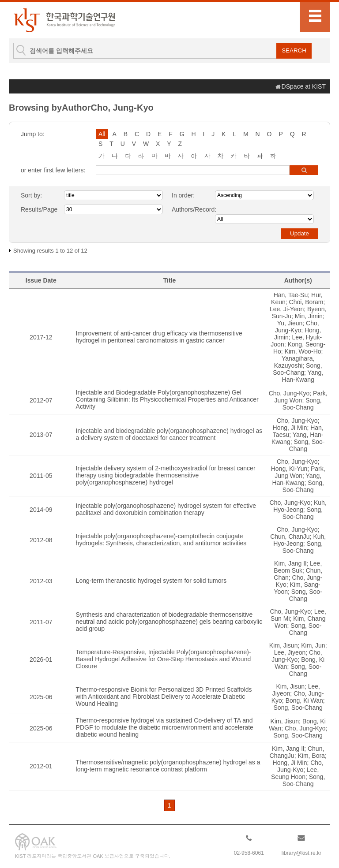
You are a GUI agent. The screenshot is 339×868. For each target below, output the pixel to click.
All (102, 134)
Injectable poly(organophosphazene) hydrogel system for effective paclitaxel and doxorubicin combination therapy (166, 509)
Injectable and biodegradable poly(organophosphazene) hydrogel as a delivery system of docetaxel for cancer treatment (169, 434)
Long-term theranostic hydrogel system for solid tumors (151, 581)
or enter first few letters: (53, 170)
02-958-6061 (249, 853)
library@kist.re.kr (301, 853)
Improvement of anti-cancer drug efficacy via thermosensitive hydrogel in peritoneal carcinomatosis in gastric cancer (159, 337)
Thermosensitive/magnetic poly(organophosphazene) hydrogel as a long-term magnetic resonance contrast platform (168, 766)
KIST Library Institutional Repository (64, 20)
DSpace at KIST (304, 86)
